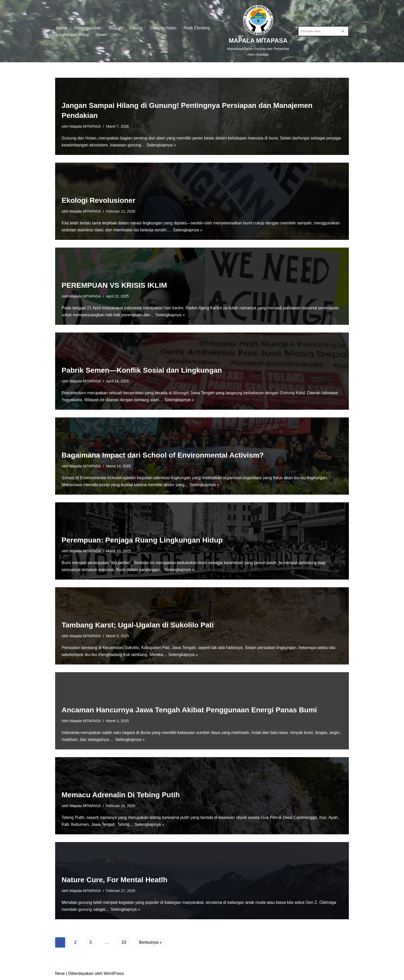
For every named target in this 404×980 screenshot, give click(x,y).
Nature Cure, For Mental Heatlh (115, 880)
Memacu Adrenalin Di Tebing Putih (121, 795)
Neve (60, 973)
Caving (136, 28)
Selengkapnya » (162, 145)
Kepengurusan (88, 28)
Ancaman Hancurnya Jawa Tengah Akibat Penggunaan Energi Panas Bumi (189, 710)
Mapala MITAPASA (85, 126)
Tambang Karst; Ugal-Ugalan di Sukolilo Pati (138, 625)
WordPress (114, 973)
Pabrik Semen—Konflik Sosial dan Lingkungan (142, 370)
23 (124, 942)
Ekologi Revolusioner (98, 200)
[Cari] (318, 31)
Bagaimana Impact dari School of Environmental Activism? (163, 455)
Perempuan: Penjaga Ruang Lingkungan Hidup (142, 540)
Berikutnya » (151, 942)
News (102, 35)
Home (62, 28)
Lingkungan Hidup (73, 35)
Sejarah (116, 28)
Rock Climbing (197, 28)
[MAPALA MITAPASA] (258, 31)
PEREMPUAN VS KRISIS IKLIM (114, 285)
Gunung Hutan (163, 28)
